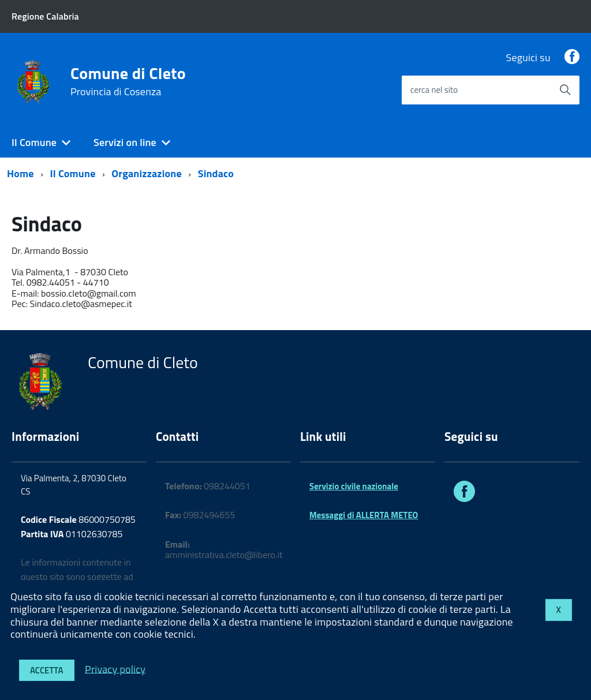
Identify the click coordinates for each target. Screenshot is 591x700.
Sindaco (216, 173)
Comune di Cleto (128, 81)
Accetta (47, 670)
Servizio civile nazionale (354, 486)
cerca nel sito (434, 90)
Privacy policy (115, 669)
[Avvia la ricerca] (565, 90)
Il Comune (34, 142)
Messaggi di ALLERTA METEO (364, 515)
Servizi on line (125, 142)
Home (20, 173)
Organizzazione (146, 173)
